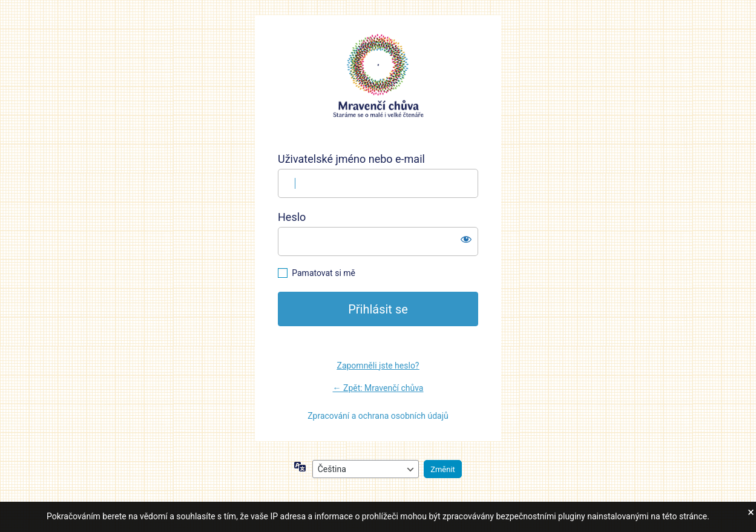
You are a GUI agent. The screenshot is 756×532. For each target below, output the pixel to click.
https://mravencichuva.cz (378, 76)
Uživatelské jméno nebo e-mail (351, 159)
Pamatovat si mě (324, 273)
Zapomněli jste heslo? (378, 366)
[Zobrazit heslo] (466, 239)
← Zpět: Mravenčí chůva (378, 388)
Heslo (292, 217)
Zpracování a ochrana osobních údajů (378, 416)
